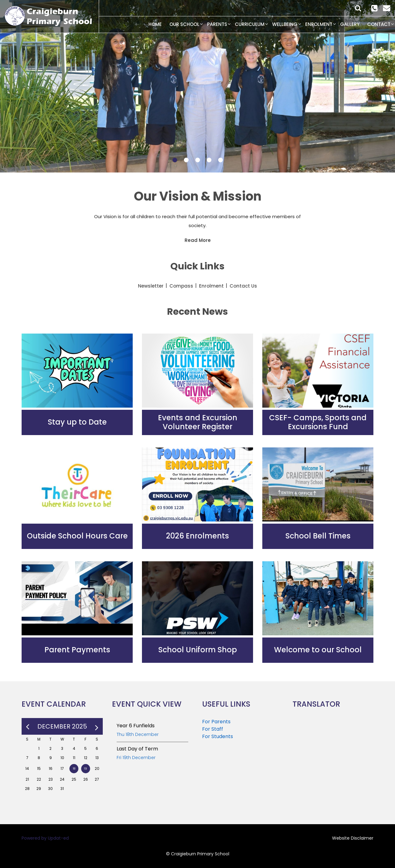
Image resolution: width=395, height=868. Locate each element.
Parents (217, 24)
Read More (198, 240)
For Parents (216, 722)
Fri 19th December (136, 758)
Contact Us (243, 286)
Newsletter (151, 286)
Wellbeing (285, 24)
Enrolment (319, 24)
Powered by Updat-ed (45, 838)
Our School (184, 24)
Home (155, 24)
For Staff (213, 729)
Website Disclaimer (353, 838)
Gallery (350, 24)
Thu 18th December (138, 734)
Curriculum (250, 24)
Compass (181, 286)
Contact (379, 24)
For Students (218, 736)
